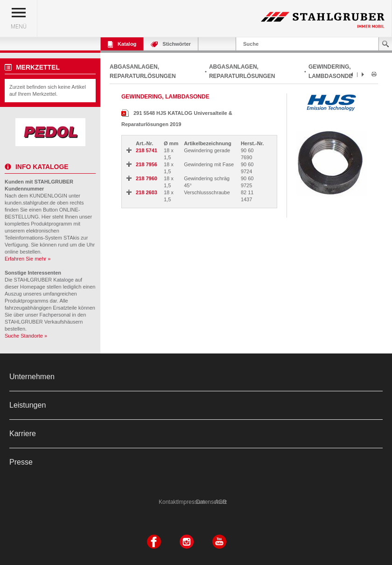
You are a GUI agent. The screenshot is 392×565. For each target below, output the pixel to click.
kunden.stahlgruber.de (30, 203)
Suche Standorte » (26, 336)
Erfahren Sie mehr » (28, 259)
